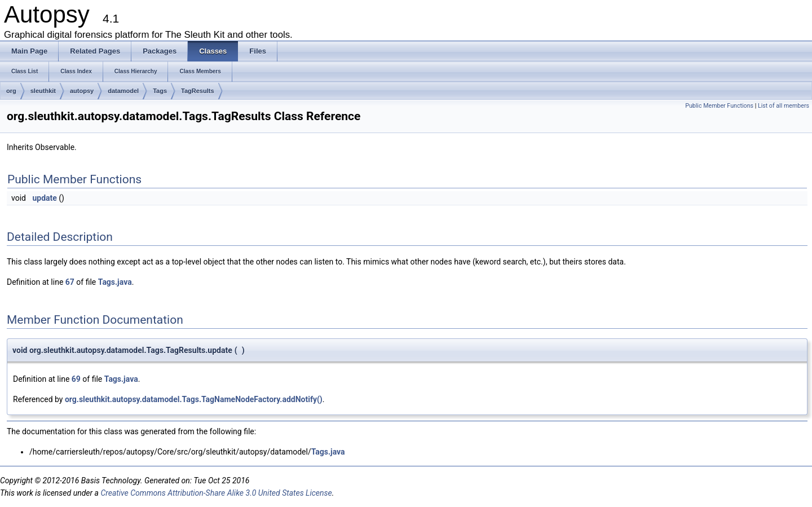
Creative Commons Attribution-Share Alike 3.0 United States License (216, 493)
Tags (160, 91)
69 (76, 379)
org (11, 91)
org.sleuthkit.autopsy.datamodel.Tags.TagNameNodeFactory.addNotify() (194, 399)
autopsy (82, 91)
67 (70, 282)
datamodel (123, 91)
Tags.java (115, 282)
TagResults (197, 91)
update (44, 198)
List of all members (784, 106)
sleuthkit (43, 91)
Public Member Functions (719, 106)
